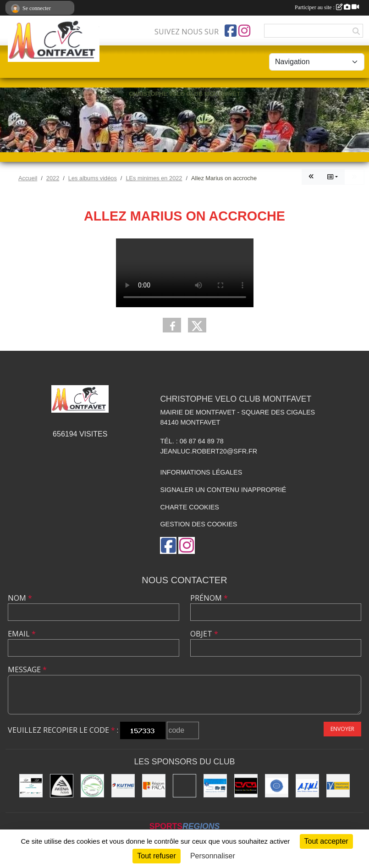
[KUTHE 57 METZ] (123, 786)
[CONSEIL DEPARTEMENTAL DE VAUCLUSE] (338, 786)
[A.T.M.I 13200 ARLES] (307, 786)
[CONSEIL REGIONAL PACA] (154, 786)
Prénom (209, 598)
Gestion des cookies (198, 524)
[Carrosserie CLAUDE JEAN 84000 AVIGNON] (92, 786)
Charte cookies (189, 507)
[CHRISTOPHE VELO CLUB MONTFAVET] (246, 786)
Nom (20, 598)
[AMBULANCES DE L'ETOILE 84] (215, 786)
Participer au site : (327, 7)
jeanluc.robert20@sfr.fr (209, 451)
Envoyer (342, 729)
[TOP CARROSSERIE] (31, 786)
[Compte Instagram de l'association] (244, 31)
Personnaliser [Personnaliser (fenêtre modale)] (213, 856)
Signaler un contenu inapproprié (223, 490)
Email (22, 634)
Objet (204, 634)
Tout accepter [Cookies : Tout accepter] (326, 841)
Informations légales (201, 472)
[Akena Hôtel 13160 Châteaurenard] (62, 786)
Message (27, 669)
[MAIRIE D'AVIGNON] (184, 786)
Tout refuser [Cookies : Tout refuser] (156, 856)
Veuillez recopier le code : (63, 730)
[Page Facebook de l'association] (231, 31)
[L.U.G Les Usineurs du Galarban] (277, 786)
